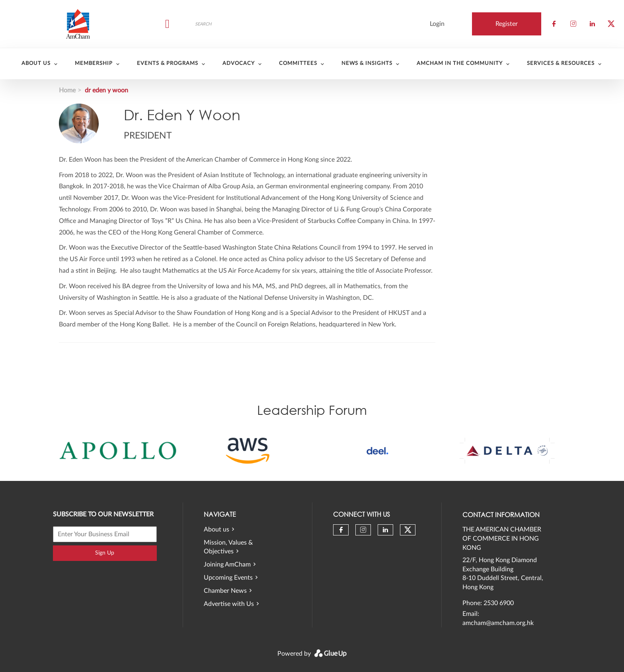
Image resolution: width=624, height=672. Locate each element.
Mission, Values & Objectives (228, 547)
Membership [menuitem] (94, 63)
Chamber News (225, 591)
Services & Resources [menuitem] (561, 63)
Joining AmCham (227, 565)
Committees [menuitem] (298, 63)
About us (216, 529)
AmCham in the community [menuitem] (460, 63)
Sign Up (105, 553)
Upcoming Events (228, 578)
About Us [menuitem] (36, 63)
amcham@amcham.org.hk (498, 623)
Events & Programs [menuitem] (168, 63)
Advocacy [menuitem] (239, 63)
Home (67, 90)
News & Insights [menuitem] (367, 63)
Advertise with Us (229, 604)
